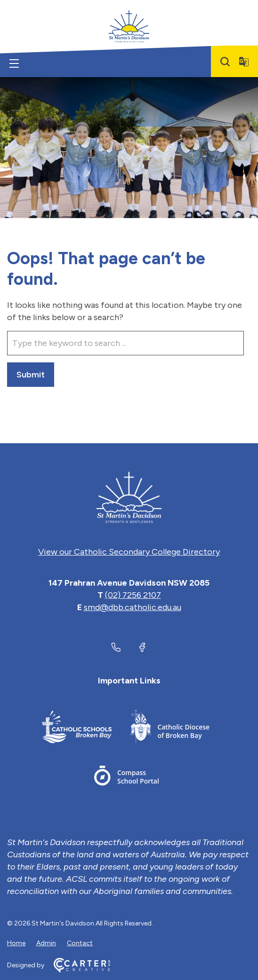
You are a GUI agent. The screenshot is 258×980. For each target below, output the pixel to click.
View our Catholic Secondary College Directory (129, 552)
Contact (80, 943)
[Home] (129, 497)
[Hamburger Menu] (14, 63)
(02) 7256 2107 (133, 595)
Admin (46, 943)
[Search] (225, 62)
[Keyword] (125, 343)
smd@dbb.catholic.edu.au (133, 607)
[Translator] (244, 62)
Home (16, 943)
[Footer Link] (77, 728)
